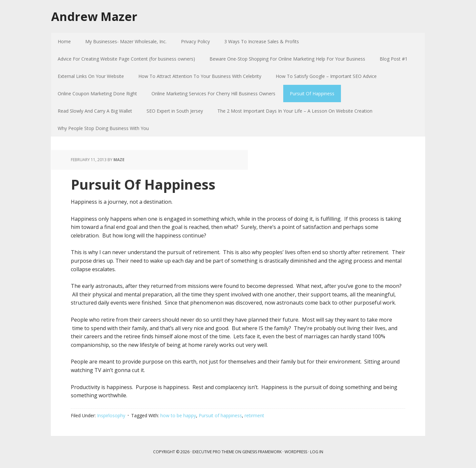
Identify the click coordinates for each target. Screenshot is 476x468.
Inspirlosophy (111, 415)
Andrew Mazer (94, 16)
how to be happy (178, 415)
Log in (317, 452)
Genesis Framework (262, 452)
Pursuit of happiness (220, 415)
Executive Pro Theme (213, 452)
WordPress (296, 452)
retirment (254, 415)
